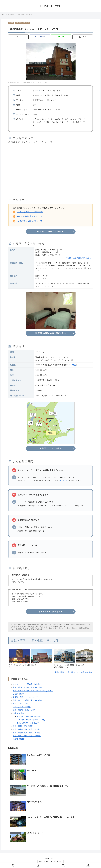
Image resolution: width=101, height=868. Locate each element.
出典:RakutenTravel (14, 82)
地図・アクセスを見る (50, 449)
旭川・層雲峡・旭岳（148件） (25, 710)
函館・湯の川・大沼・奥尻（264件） (28, 688)
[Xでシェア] (18, 37)
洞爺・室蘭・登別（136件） (24, 726)
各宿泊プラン (64, 480)
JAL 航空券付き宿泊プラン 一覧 (29, 221)
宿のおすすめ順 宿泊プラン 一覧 (30, 212)
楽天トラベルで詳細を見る (51, 612)
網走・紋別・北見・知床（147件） (27, 733)
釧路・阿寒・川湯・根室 (22, 23)
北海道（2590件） (20, 739)
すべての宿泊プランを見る (50, 232)
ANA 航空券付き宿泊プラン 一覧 (30, 216)
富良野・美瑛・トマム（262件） (26, 697)
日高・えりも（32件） (22, 707)
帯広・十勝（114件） (21, 704)
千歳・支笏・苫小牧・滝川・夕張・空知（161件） (33, 691)
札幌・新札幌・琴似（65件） (29, 723)
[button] (83, 37)
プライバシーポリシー (45, 862)
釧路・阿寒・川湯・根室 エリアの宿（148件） (74, 672)
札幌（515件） (19, 713)
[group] (19, 660)
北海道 (11, 23)
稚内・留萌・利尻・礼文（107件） (27, 730)
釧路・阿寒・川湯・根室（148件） (27, 736)
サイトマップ (59, 862)
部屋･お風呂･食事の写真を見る (50, 333)
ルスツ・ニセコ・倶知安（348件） (27, 684)
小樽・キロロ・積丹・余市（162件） (28, 701)
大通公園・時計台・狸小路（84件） (31, 720)
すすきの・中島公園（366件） (29, 717)
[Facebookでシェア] (40, 37)
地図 (74, 365)
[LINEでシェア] (61, 37)
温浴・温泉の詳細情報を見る (79, 258)
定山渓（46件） (19, 694)
